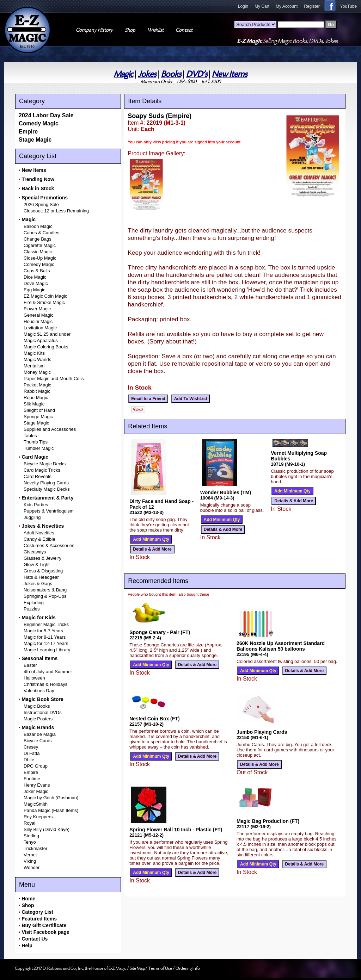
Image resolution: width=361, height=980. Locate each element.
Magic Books (37, 706)
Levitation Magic (40, 328)
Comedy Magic (39, 123)
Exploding (34, 603)
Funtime (32, 779)
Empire (28, 132)
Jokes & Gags (38, 584)
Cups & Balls (37, 271)
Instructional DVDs (43, 712)
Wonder (32, 867)
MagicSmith (36, 804)
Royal (29, 823)
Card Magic (35, 457)
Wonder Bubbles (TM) (226, 492)
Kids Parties (36, 505)
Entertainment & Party (47, 498)
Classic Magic (38, 252)
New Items (230, 74)
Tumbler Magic (39, 448)
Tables (30, 436)
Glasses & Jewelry (42, 558)
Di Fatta (32, 753)
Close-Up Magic (40, 258)
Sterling (31, 836)
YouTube (348, 6)
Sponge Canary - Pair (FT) (160, 632)
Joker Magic (36, 791)
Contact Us (35, 939)
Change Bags (38, 239)
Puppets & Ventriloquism (49, 511)
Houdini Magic (38, 321)
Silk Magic (34, 404)
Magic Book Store (42, 699)
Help (27, 945)
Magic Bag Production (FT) (268, 821)
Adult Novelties (39, 533)
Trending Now (38, 179)
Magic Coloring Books (46, 347)
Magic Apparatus (41, 340)
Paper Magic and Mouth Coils (54, 379)
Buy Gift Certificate (44, 925)
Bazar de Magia (40, 734)
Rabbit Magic (37, 391)
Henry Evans (37, 785)
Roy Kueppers (38, 817)
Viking (30, 861)
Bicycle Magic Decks (45, 464)
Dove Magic (36, 283)
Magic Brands (38, 727)
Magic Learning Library (47, 650)
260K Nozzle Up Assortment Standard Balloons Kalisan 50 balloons (281, 646)
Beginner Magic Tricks (46, 624)
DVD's (197, 74)
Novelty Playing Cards (46, 483)
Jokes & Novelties (43, 526)
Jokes (147, 74)
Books (171, 74)
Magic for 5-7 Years (43, 631)
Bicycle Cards (38, 741)
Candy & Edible (39, 539)
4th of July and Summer (48, 672)
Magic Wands (37, 359)
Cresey (31, 747)
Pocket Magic (37, 385)
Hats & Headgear (41, 577)
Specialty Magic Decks (47, 489)
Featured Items (39, 919)
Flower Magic (37, 309)
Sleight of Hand (39, 410)
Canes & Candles (41, 233)
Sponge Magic (38, 417)
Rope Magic (36, 398)
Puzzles (32, 609)
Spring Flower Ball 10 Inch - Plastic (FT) (176, 830)
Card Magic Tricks (42, 470)
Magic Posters (38, 719)
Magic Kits (34, 353)
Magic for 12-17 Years (46, 643)
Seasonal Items (39, 658)
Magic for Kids (38, 618)
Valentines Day (39, 691)
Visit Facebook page (45, 932)
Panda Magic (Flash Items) (51, 810)
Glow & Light (37, 565)
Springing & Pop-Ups (45, 596)
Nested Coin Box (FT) (154, 719)
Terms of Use (160, 968)
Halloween (34, 678)
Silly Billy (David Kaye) (47, 829)
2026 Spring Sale (41, 204)
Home (28, 899)
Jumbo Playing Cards (262, 732)
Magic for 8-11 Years (45, 637)
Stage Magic (35, 140)
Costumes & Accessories (49, 545)
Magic (124, 74)
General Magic (39, 315)
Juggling (32, 517)
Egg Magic (34, 290)
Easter (30, 665)
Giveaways (35, 552)
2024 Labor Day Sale (46, 115)
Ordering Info (188, 968)
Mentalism (34, 366)
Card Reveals (38, 476)
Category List (37, 912)
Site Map (137, 968)
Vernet (30, 855)
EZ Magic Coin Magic (45, 296)
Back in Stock (38, 188)
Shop (28, 905)
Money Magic (37, 372)
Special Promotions (45, 198)
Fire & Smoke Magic (44, 302)
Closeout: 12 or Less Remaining (56, 211)
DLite (29, 760)
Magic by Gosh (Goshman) (51, 798)
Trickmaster (35, 848)
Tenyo (30, 842)
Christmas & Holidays (45, 684)
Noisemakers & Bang (45, 590)
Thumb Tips (36, 442)
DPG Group (36, 766)
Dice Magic (35, 277)
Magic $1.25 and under (47, 334)
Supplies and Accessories (50, 429)
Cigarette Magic (40, 245)
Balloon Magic (38, 226)
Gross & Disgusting (43, 571)
